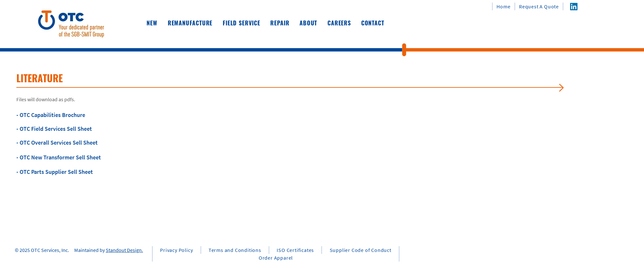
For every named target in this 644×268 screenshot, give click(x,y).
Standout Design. (124, 250)
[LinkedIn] (574, 7)
